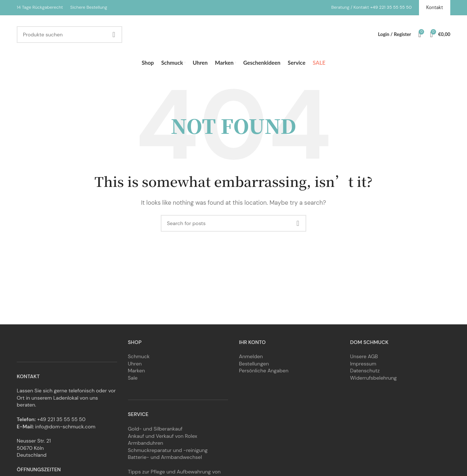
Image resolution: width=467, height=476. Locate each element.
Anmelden (251, 356)
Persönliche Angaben (264, 371)
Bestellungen (254, 364)
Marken (137, 371)
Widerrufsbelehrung (374, 378)
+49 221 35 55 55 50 (391, 7)
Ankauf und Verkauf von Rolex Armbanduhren (163, 440)
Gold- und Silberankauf (155, 429)
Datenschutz (365, 371)
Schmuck (139, 356)
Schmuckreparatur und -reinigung (168, 450)
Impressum (363, 364)
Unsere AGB (364, 356)
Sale (133, 378)
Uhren (135, 364)
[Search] (69, 35)
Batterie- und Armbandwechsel (165, 457)
